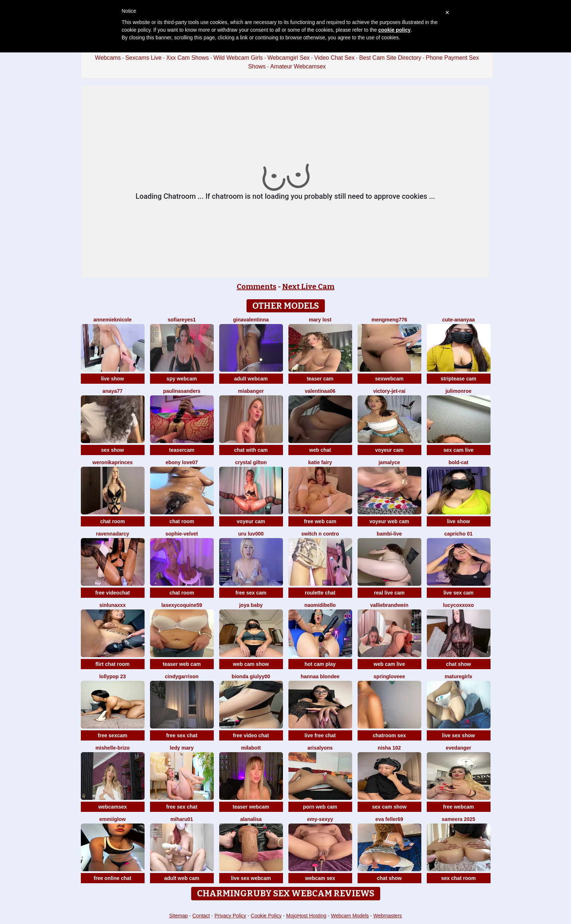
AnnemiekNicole (112, 320)
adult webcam (251, 379)
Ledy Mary (182, 748)
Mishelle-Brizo (113, 748)
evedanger (458, 748)
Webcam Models (350, 916)
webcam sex (320, 878)
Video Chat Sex (334, 58)
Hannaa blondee (320, 676)
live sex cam (459, 593)
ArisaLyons (320, 748)
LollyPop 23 (112, 676)
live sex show (458, 735)
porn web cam (320, 807)
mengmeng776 (389, 320)
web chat (320, 450)
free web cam (320, 521)
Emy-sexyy (320, 819)
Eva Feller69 (389, 819)
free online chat (112, 878)
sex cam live (459, 450)
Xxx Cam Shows (187, 58)
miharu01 (182, 819)
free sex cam (251, 593)
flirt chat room (113, 664)
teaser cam (320, 379)
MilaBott (251, 748)
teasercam (182, 450)
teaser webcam (251, 807)
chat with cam (251, 450)
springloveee (389, 676)
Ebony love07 (182, 462)
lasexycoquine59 (182, 605)
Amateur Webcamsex (298, 66)
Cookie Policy (266, 916)
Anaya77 (112, 391)
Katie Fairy (320, 462)
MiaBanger (251, 391)
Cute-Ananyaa (458, 320)
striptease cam (458, 379)
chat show (458, 664)
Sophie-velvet (182, 534)
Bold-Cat (458, 462)
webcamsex (113, 807)
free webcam (459, 807)
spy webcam (182, 379)
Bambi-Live (389, 534)
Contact (201, 916)
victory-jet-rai (389, 391)
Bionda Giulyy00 (251, 676)
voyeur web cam (389, 521)
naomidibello (320, 605)
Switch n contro (320, 534)
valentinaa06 (320, 391)
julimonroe (458, 391)
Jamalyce (389, 462)
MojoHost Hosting (306, 916)
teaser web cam (182, 664)
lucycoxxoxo (459, 605)
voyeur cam (389, 450)
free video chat (251, 735)
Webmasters (387, 916)
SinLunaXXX (113, 605)
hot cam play (320, 664)
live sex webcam (251, 878)
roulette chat (320, 593)
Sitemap (178, 916)
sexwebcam (389, 379)
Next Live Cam (308, 287)
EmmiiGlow (113, 819)
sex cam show (389, 807)
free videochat (113, 593)
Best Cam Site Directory (390, 58)
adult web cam (182, 878)
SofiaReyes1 (182, 320)
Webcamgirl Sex (288, 58)
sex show (112, 450)
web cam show (251, 664)
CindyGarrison (182, 676)
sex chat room (459, 878)
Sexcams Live (143, 58)
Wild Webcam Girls (238, 58)
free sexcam (113, 735)
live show (112, 379)
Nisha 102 (389, 748)
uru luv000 (251, 534)
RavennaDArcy (112, 534)
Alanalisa (251, 819)
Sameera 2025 (458, 819)
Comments (257, 287)
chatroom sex (389, 735)
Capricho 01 (458, 534)
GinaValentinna (251, 320)
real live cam (389, 593)
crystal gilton (251, 462)
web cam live (389, 664)
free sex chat (182, 735)
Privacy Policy (230, 916)
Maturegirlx (458, 676)
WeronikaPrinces (113, 462)
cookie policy (395, 30)
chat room (113, 521)
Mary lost (320, 320)
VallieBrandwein (389, 605)
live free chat (320, 735)
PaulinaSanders (182, 391)
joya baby (251, 605)
